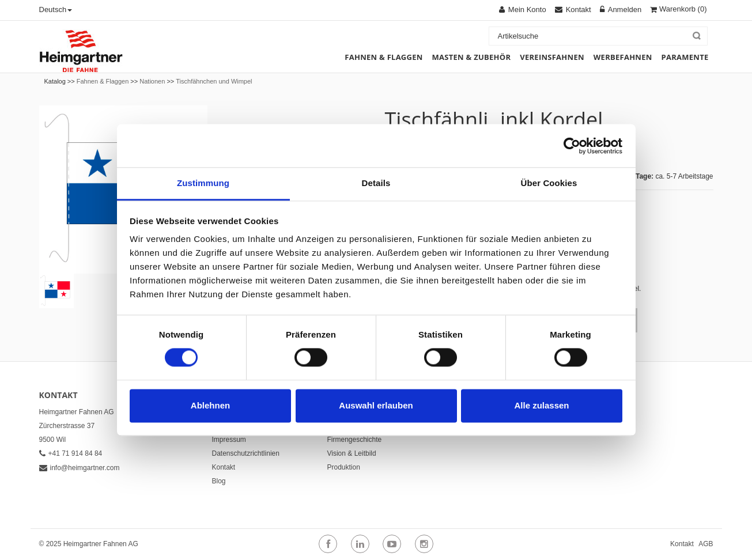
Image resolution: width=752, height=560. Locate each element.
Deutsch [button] (56, 10)
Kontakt (224, 467)
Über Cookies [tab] (549, 183)
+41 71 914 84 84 (71, 453)
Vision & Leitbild (352, 453)
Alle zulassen (541, 405)
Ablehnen (210, 405)
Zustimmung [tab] (203, 183)
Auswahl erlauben (376, 405)
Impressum (229, 440)
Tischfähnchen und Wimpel (214, 81)
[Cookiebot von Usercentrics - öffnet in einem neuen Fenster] (572, 146)
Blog (219, 481)
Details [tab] (376, 183)
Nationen (152, 81)
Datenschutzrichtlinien (246, 453)
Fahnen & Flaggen (103, 81)
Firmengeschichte (355, 440)
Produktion (344, 467)
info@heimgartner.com (80, 468)
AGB (706, 544)
